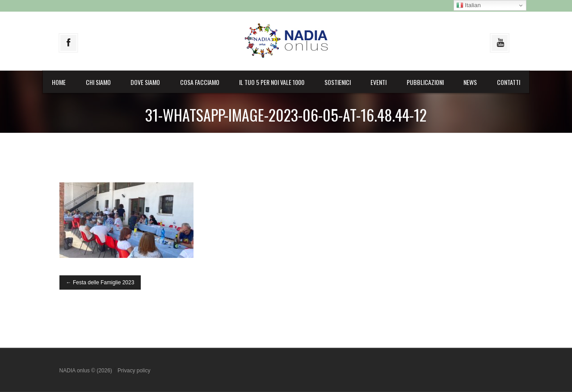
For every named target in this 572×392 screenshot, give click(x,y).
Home (59, 82)
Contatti (509, 82)
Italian (469, 5)
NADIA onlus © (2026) (87, 371)
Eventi (379, 82)
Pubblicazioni (425, 82)
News (470, 82)
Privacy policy (134, 371)
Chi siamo (98, 82)
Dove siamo (145, 82)
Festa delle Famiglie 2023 (100, 282)
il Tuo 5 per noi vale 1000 (272, 82)
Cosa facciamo (200, 82)
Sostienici (338, 82)
